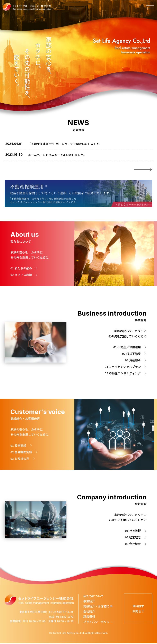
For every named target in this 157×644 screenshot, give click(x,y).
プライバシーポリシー (98, 622)
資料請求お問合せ (138, 609)
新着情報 (89, 617)
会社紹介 (89, 612)
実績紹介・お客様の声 (98, 607)
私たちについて (94, 596)
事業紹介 (89, 602)
